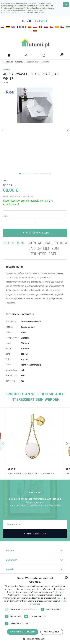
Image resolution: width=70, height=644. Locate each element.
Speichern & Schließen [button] (23, 632)
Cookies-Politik (38, 13)
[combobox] (66, 577)
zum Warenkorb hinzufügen (35, 233)
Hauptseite (8, 62)
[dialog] (35, 609)
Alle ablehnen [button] (52, 632)
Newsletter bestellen (35, 534)
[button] (35, 639)
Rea (23, 381)
